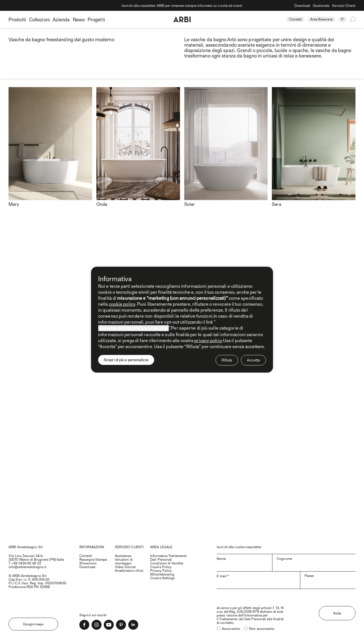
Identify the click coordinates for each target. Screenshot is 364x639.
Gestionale (321, 5)
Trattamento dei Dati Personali (243, 619)
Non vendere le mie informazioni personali (134, 328)
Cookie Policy (161, 567)
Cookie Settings (163, 578)
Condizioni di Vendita (167, 563)
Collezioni (39, 19)
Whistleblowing (162, 574)
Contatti (296, 19)
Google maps (33, 624)
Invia (337, 613)
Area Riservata (321, 19)
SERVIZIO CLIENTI (129, 547)
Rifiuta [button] (227, 360)
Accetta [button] (253, 360)
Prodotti (17, 19)
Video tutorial (125, 567)
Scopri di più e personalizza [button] (126, 360)
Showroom (88, 563)
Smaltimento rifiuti (129, 570)
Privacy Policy (161, 570)
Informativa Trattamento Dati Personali (168, 557)
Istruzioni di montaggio (124, 561)
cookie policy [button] (122, 304)
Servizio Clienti (344, 5)
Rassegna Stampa (93, 559)
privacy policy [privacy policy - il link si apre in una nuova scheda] (208, 340)
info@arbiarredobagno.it (27, 567)
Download (302, 5)
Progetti (96, 19)
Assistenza (123, 556)
